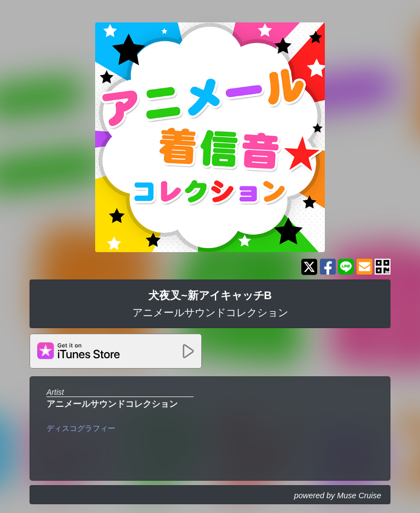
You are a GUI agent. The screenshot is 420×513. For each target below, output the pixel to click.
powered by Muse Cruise (338, 495)
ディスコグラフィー (81, 428)
